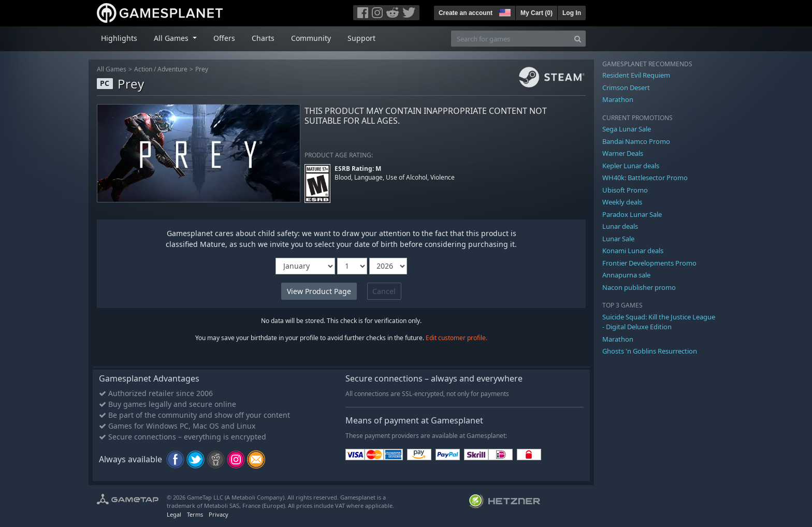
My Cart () (536, 13)
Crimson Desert (626, 87)
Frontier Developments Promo (649, 263)
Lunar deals (620, 226)
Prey (202, 69)
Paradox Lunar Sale (632, 214)
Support (361, 38)
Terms (195, 514)
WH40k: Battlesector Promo (645, 178)
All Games (112, 69)
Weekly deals (622, 202)
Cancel (384, 291)
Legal (174, 514)
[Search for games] (511, 39)
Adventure (172, 69)
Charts (263, 38)
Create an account (466, 13)
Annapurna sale (626, 275)
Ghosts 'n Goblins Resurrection (650, 351)
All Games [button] (172, 38)
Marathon (618, 99)
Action (143, 69)
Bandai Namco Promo (636, 141)
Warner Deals (623, 153)
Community (311, 38)
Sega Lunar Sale (627, 129)
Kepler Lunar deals (631, 166)
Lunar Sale (618, 239)
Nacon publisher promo (639, 287)
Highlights (119, 38)
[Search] (578, 39)
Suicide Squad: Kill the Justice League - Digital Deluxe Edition (659, 322)
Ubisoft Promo (625, 190)
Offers (224, 38)
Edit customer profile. (456, 338)
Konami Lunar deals (633, 251)
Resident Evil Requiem (636, 75)
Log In (572, 13)
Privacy (219, 514)
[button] (504, 11)
